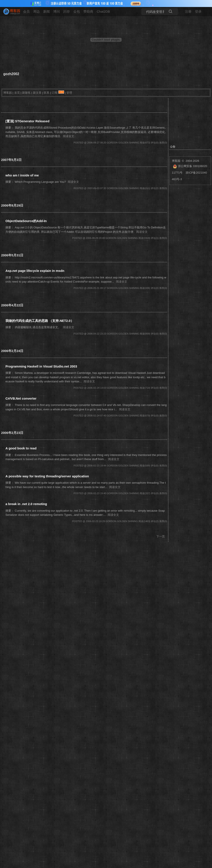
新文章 (37, 93)
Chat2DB (103, 11)
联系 (47, 93)
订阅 (55, 93)
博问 (57, 11)
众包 (77, 11)
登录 (198, 11)
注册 (188, 11)
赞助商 (88, 11)
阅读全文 (69, 136)
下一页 (161, 536)
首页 (17, 93)
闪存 (67, 11)
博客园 (8, 93)
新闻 (47, 11)
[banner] (10, 12)
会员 (26, 11)
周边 (36, 11)
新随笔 (26, 93)
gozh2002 (11, 74)
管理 (69, 93)
